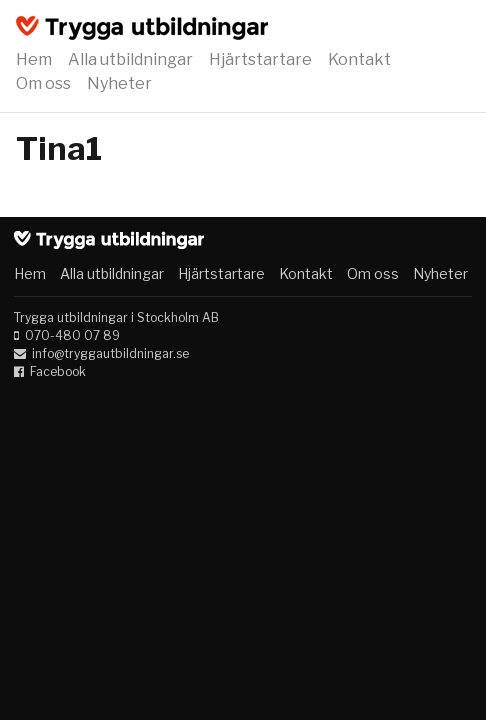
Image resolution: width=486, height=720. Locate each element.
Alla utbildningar (130, 59)
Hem (34, 59)
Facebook (58, 371)
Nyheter (119, 83)
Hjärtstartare (260, 59)
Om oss (43, 83)
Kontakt (359, 59)
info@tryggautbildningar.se (110, 353)
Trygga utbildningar (142, 28)
